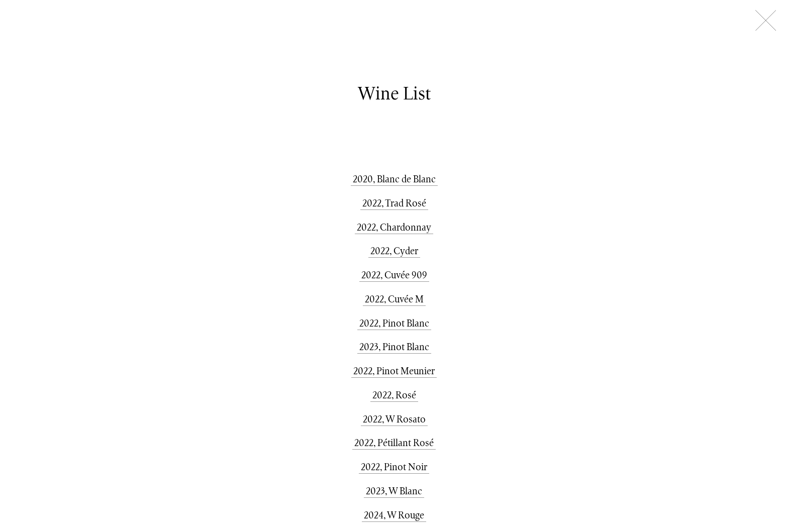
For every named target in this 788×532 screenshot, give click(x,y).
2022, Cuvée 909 (394, 275)
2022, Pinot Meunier (394, 371)
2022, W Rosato (394, 419)
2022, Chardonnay (394, 227)
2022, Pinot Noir (394, 467)
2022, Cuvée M (394, 299)
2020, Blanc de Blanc (394, 179)
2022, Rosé (394, 395)
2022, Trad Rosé (394, 203)
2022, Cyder (394, 251)
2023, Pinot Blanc (394, 347)
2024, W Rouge (394, 515)
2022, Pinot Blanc (394, 323)
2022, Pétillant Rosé (394, 443)
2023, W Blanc (394, 491)
